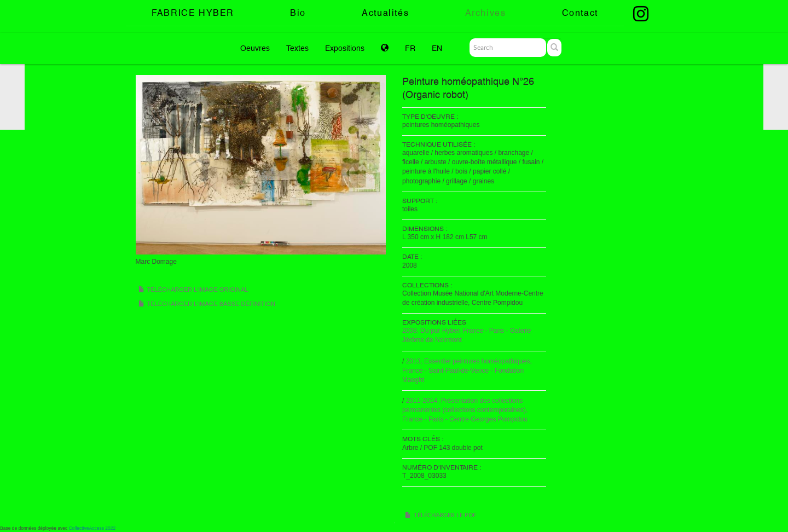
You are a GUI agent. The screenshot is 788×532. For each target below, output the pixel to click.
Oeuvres (255, 48)
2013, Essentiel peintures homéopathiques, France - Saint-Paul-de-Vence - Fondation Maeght (467, 371)
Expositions (345, 48)
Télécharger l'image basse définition (211, 304)
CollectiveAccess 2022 (92, 528)
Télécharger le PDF (445, 515)
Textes (297, 48)
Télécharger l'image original (198, 290)
